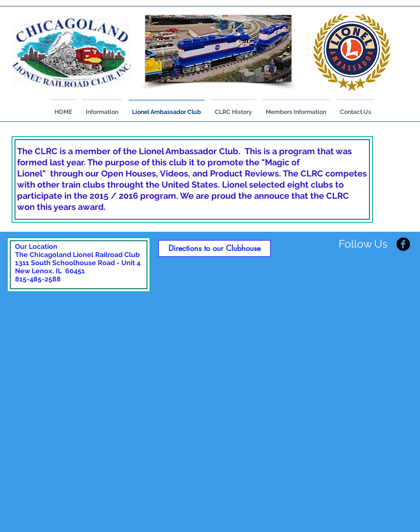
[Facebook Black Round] (403, 244)
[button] (218, 48)
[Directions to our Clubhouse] (214, 248)
